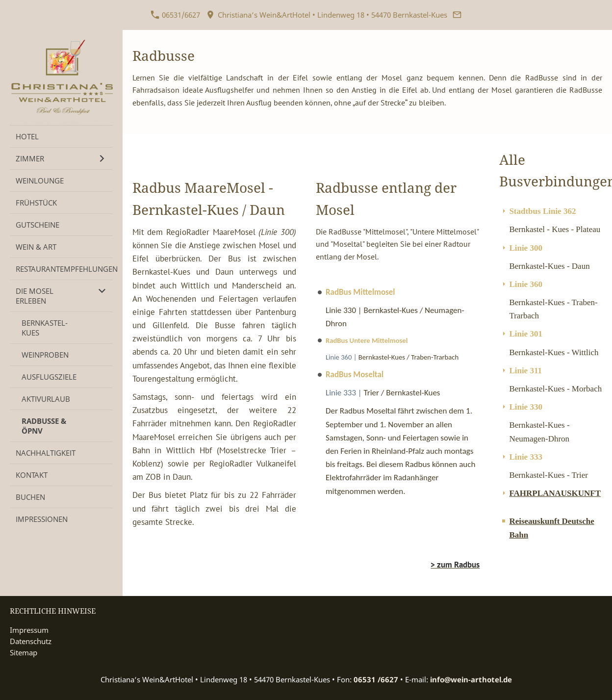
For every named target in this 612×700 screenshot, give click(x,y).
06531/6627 (176, 15)
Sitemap (24, 652)
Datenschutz (31, 641)
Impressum (29, 630)
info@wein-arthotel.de (471, 679)
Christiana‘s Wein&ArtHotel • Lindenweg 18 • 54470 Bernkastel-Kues (327, 15)
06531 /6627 (376, 679)
